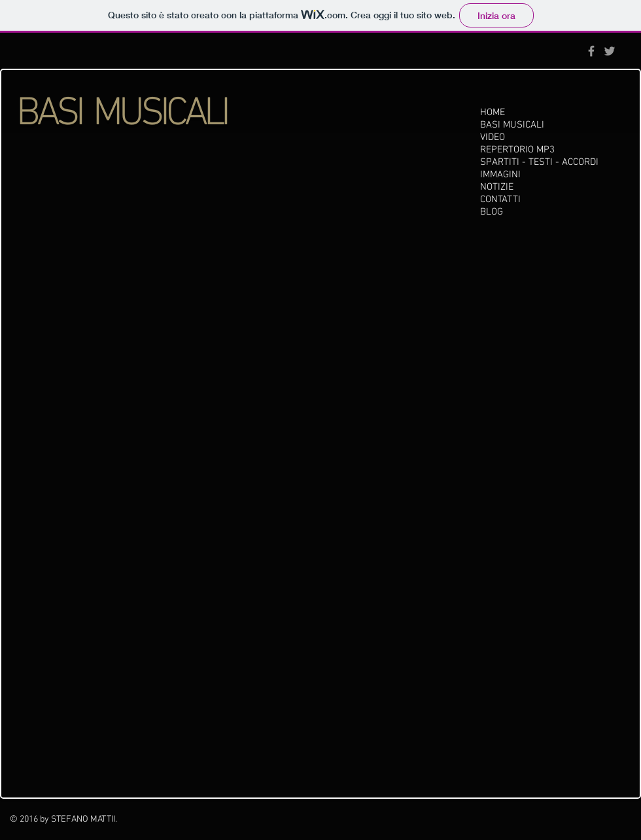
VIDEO (493, 137)
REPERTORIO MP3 (517, 150)
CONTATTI (500, 200)
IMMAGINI (500, 175)
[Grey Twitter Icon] (610, 51)
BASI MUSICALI (512, 125)
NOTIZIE (497, 187)
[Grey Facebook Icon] (591, 51)
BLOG (492, 212)
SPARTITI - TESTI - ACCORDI (539, 162)
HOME (493, 113)
